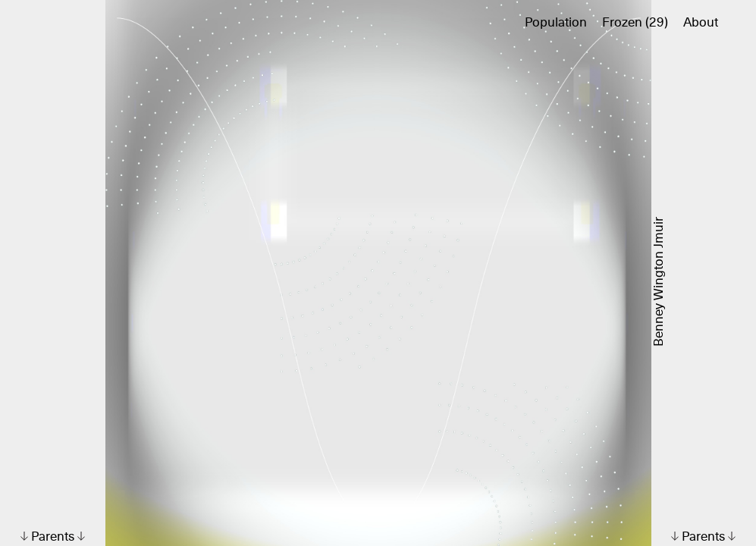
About (701, 23)
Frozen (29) (635, 23)
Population (556, 23)
